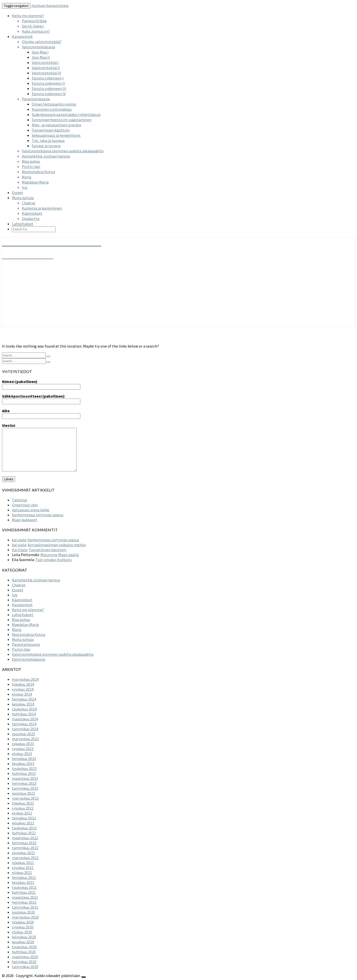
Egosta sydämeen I (48, 78)
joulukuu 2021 (23, 853)
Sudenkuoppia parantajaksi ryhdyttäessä (66, 114)
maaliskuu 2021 (25, 897)
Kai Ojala (19, 550)
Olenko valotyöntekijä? (42, 42)
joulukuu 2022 (23, 793)
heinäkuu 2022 (24, 818)
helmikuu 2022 (24, 843)
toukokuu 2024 (24, 709)
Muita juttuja (23, 198)
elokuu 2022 (22, 813)
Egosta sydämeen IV (49, 94)
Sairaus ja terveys (46, 146)
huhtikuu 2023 (24, 773)
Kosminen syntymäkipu (52, 109)
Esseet (18, 192)
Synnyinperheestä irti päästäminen (62, 120)
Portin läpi (31, 166)
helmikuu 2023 (24, 783)
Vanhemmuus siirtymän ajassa (38, 515)
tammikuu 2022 (25, 848)
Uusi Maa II (41, 57)
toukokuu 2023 (24, 768)
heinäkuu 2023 (24, 759)
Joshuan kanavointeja (50, 5)
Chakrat (29, 203)
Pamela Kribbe (34, 21)
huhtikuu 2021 (24, 892)
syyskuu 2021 (23, 868)
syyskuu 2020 (23, 927)
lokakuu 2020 (23, 922)
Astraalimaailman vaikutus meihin (57, 545)
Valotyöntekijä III (46, 73)
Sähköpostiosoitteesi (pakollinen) (41, 399)
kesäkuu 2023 (23, 763)
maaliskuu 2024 (25, 719)
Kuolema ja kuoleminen (42, 208)
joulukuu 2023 (23, 734)
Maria (27, 177)
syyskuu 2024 (23, 689)
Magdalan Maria (35, 182)
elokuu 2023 (22, 754)
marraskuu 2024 (25, 679)
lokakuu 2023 (23, 744)
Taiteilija (19, 500)
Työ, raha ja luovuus (48, 140)
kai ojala (19, 540)
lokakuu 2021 (23, 863)
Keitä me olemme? (28, 16)
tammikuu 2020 (25, 967)
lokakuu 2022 (23, 803)
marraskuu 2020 (25, 917)
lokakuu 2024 (23, 684)
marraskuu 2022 (25, 798)
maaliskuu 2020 (25, 957)
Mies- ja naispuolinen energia (56, 125)
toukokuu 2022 (24, 828)
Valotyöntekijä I (45, 62)
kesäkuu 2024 (23, 704)
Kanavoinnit (22, 36)
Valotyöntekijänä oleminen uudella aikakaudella (63, 151)
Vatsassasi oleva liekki (31, 510)
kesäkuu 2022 (23, 823)
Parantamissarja (36, 99)
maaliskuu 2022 (25, 838)
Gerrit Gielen (33, 26)
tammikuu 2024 (25, 729)
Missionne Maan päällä (60, 555)
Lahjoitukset (23, 224)
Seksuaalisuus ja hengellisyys (56, 135)
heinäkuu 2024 (24, 699)
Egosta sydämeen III (49, 88)
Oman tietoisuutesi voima (54, 104)
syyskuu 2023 (23, 749)
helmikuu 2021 (24, 902)
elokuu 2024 (22, 694)
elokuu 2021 (22, 872)
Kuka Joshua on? (36, 31)
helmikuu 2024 (24, 724)
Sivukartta (31, 218)
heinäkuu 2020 (24, 937)
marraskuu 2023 (25, 739)
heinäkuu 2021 (24, 877)
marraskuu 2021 (25, 858)
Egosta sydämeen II (48, 83)
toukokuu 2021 (24, 887)
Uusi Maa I (40, 52)
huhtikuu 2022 (24, 833)
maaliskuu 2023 (25, 778)
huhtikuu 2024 (24, 714)
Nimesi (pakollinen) (41, 384)
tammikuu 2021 (25, 907)
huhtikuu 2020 (24, 952)
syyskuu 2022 (23, 808)
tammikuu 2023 (25, 788)
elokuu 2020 (22, 932)
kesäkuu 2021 (23, 882)
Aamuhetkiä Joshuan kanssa (46, 156)
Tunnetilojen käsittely (51, 130)
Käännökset (32, 213)
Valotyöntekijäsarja (38, 47)
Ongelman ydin (25, 505)
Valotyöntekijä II (46, 68)
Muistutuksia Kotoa (38, 172)
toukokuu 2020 (24, 947)
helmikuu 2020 (24, 962)
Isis (25, 187)
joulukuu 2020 (23, 912)
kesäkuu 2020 (23, 942)
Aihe (41, 413)
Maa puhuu (31, 161)
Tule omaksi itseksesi (54, 560)
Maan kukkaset (25, 520)
